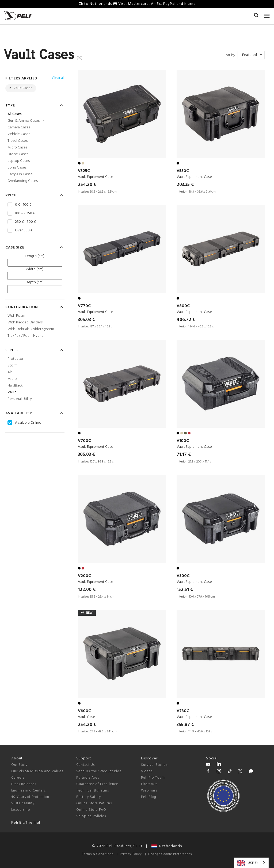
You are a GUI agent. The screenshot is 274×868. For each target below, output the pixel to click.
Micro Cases (17, 148)
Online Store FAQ (91, 810)
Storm (12, 366)
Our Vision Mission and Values (37, 771)
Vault (12, 392)
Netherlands (167, 846)
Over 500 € (24, 231)
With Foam (16, 316)
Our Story (19, 765)
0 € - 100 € (23, 205)
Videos (147, 771)
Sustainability (23, 803)
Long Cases (17, 168)
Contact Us (85, 765)
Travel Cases (18, 141)
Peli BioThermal (26, 823)
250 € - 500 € (25, 222)
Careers (18, 778)
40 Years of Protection (30, 797)
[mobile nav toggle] (267, 15)
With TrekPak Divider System (31, 329)
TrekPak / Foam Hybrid (26, 336)
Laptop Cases (19, 161)
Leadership (21, 810)
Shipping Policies (91, 816)
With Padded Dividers (25, 322)
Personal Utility (20, 399)
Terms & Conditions (98, 854)
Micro (12, 379)
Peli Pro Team (153, 778)
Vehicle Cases (19, 134)
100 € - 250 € (25, 213)
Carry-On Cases (20, 174)
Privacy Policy (131, 854)
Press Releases (24, 784)
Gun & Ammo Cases (26, 121)
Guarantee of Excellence (97, 784)
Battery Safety (89, 797)
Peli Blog (149, 797)
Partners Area (88, 778)
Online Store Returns (94, 803)
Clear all (58, 78)
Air (10, 372)
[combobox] (251, 863)
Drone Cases (18, 154)
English (247, 863)
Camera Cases (19, 127)
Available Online (28, 423)
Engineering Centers (28, 791)
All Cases (15, 114)
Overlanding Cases (23, 181)
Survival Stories (154, 765)
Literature (149, 784)
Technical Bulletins (93, 791)
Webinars (149, 791)
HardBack (15, 386)
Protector (15, 359)
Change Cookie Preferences (170, 854)
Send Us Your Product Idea (99, 771)
